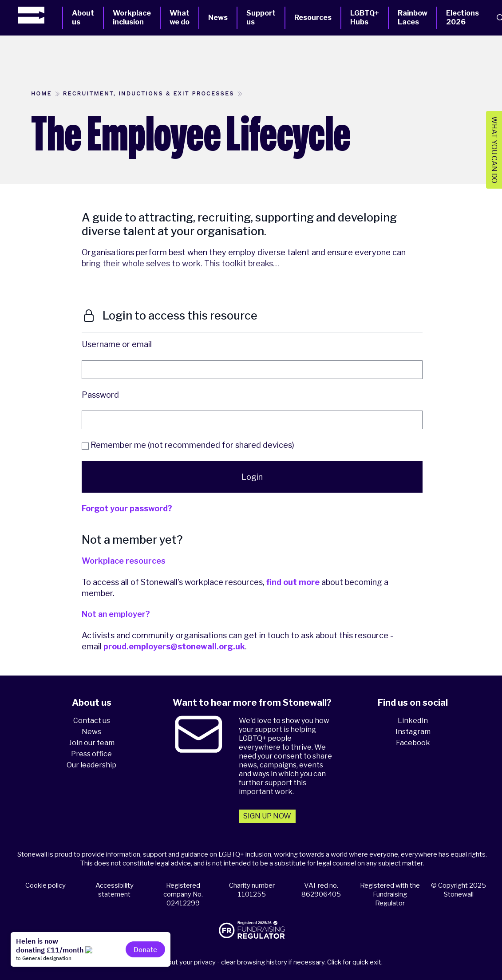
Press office (91, 754)
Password (100, 395)
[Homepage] (40, 15)
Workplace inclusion (132, 18)
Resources (313, 18)
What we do (180, 18)
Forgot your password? (127, 508)
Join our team (92, 743)
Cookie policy (45, 885)
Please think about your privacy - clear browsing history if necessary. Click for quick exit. (252, 962)
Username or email (117, 344)
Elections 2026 (462, 18)
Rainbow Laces (413, 18)
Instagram (413, 732)
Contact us (92, 721)
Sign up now (267, 816)
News (218, 18)
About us (83, 18)
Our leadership (91, 765)
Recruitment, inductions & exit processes (149, 93)
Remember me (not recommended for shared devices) (188, 445)
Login (252, 477)
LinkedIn (413, 721)
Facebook (413, 743)
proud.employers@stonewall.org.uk (174, 646)
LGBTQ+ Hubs (365, 18)
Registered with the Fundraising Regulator (390, 894)
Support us (261, 18)
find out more (293, 582)
